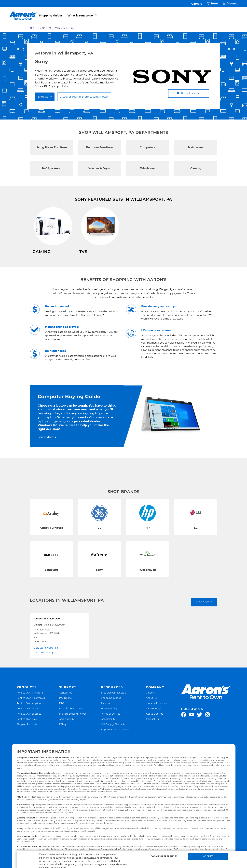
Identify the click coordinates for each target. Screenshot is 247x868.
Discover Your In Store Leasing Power (84, 97)
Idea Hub (106, 710)
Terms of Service (111, 721)
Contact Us (66, 700)
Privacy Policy (109, 716)
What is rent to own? (82, 16)
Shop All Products (27, 731)
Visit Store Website (45, 655)
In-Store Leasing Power (73, 721)
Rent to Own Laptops (29, 721)
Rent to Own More (27, 716)
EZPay (63, 731)
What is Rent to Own (71, 716)
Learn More (46, 444)
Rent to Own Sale (27, 726)
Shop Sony (45, 97)
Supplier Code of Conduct (116, 737)
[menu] (123, 12)
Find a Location (189, 93)
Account (230, 4)
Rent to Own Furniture (30, 700)
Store (213, 4)
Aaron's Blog (153, 716)
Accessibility (108, 726)
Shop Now (39, 261)
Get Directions (42, 660)
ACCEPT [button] (208, 856)
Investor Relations (156, 710)
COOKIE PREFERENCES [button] (164, 856)
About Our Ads (154, 721)
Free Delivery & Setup (114, 700)
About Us (151, 705)
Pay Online (65, 705)
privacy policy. (76, 864)
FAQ (62, 710)
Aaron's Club (66, 726)
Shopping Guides (51, 16)
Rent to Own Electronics (31, 705)
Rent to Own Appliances (31, 710)
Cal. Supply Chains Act (114, 731)
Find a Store (204, 609)
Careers (197, 4)
